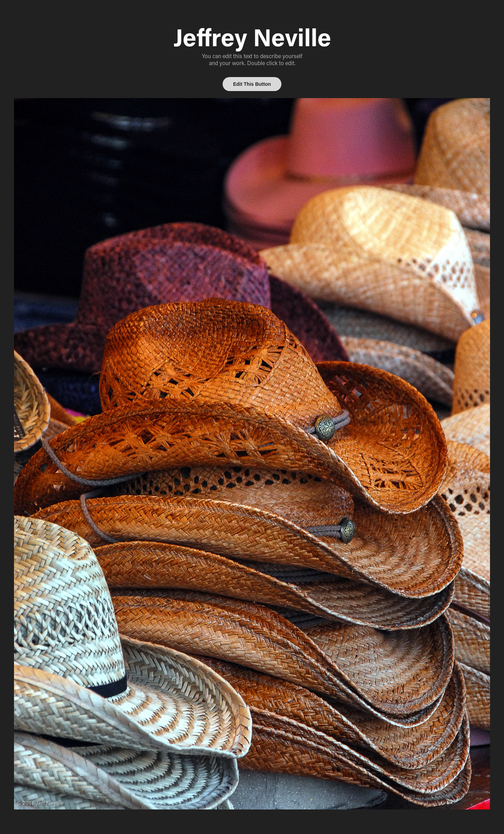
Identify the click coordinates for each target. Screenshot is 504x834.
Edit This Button (252, 84)
